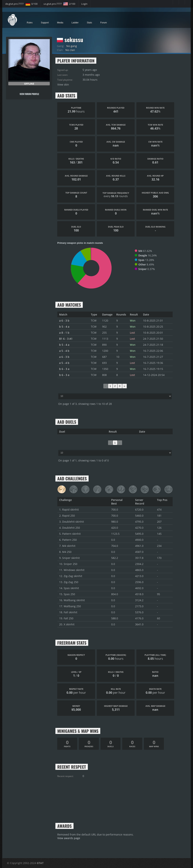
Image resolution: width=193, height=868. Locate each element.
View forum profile (29, 94)
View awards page (69, 838)
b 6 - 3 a (64, 369)
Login (84, 4)
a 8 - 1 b (64, 333)
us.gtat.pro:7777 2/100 (59, 4)
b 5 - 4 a (64, 327)
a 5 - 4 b (64, 351)
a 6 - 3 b (64, 321)
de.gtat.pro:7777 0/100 (21, 4)
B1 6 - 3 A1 (66, 339)
